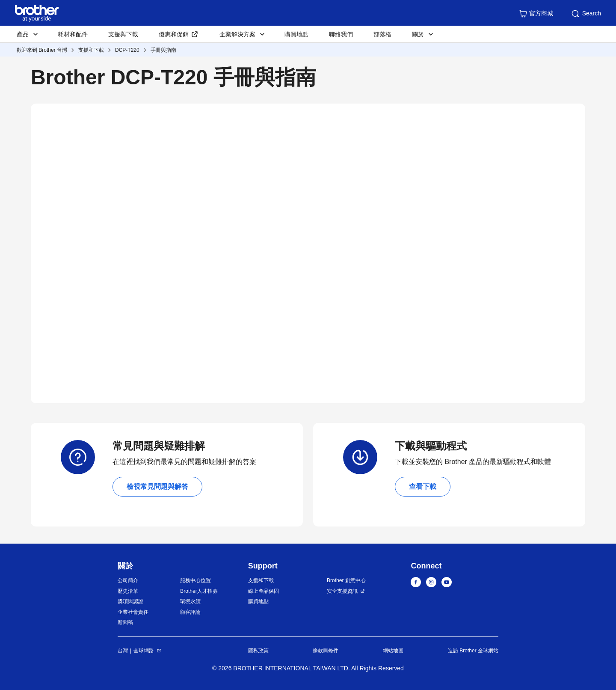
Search (586, 14)
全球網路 (144, 651)
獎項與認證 (130, 601)
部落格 (382, 34)
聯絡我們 (341, 34)
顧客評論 (190, 612)
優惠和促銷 (174, 34)
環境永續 (190, 601)
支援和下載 (91, 50)
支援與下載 (123, 34)
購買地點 (296, 34)
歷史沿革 (128, 591)
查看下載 (423, 486)
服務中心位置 (195, 580)
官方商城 (536, 14)
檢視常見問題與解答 (157, 486)
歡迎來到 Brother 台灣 (42, 50)
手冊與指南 (163, 50)
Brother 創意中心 (346, 580)
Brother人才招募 (199, 591)
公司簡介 (128, 580)
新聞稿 (125, 622)
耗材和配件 (73, 34)
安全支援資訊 (342, 591)
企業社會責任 (133, 612)
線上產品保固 (264, 591)
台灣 (123, 651)
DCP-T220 (127, 50)
